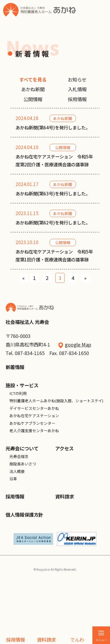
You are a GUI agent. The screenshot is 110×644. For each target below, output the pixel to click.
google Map (78, 393)
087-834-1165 (30, 401)
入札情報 (77, 89)
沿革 (13, 527)
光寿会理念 (19, 504)
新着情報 (15, 415)
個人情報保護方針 (24, 563)
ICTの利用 (18, 441)
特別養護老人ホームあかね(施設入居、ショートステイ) (56, 449)
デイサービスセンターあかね (34, 456)
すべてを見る (33, 80)
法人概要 (17, 519)
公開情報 (33, 99)
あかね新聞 (33, 89)
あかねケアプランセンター (32, 471)
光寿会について (22, 497)
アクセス (64, 497)
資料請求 (46, 640)
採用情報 (16, 640)
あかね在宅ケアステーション (34, 464)
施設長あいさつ (23, 512)
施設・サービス (22, 434)
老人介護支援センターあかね (34, 479)
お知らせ (77, 80)
